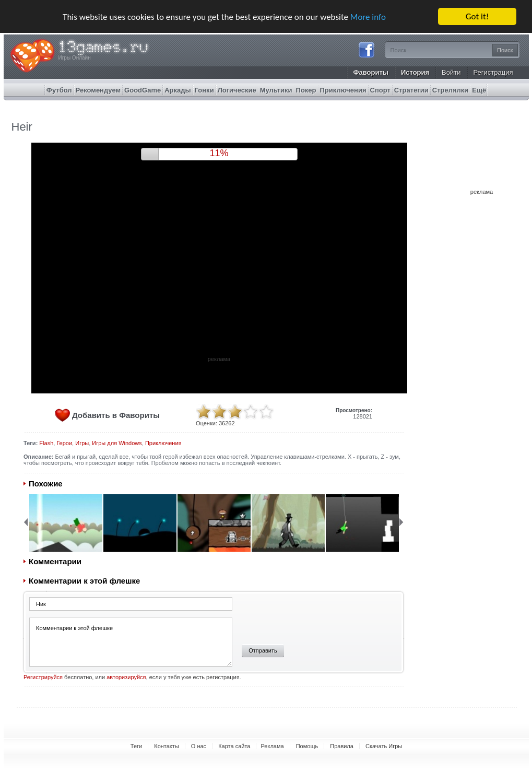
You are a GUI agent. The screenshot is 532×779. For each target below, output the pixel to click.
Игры (82, 443)
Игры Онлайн (75, 58)
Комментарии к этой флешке (131, 642)
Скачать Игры (384, 746)
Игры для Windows (117, 443)
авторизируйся (126, 677)
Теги (136, 746)
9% (219, 153)
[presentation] (314, 617)
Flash (46, 443)
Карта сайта (234, 746)
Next (401, 522)
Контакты (167, 746)
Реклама (272, 746)
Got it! (477, 16)
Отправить (263, 650)
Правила (342, 746)
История (415, 72)
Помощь (307, 746)
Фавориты (371, 72)
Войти (451, 72)
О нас (199, 746)
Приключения (163, 443)
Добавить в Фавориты (116, 415)
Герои (64, 443)
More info (368, 17)
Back (26, 522)
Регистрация (493, 72)
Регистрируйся (43, 677)
